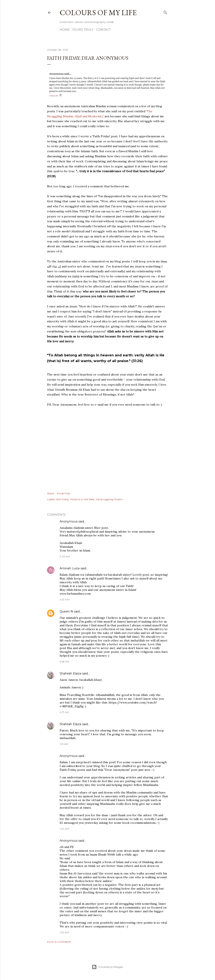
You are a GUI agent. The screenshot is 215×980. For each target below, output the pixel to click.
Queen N (66, 611)
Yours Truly (83, 30)
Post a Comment (59, 942)
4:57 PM (65, 600)
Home (65, 30)
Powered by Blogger (107, 967)
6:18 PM (64, 662)
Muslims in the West (82, 499)
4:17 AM (64, 712)
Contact (103, 30)
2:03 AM (65, 556)
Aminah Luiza (70, 568)
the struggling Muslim (109, 499)
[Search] (165, 12)
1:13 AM (64, 744)
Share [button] (50, 493)
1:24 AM (64, 829)
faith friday (62, 499)
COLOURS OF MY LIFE (98, 13)
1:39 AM (64, 932)
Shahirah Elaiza (70, 673)
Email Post (64, 493)
